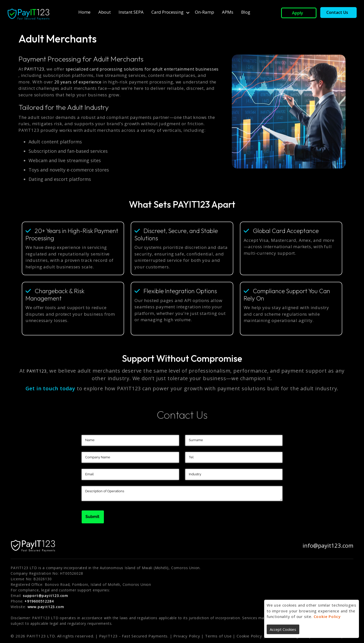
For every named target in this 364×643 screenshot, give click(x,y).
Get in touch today (50, 388)
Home (84, 12)
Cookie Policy (327, 616)
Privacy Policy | (189, 636)
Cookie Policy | (251, 636)
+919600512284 (39, 601)
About (105, 12)
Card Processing (167, 12)
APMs (228, 12)
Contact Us (337, 12)
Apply (298, 13)
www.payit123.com (46, 607)
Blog (246, 12)
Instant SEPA (131, 12)
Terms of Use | (220, 636)
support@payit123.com (45, 596)
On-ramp (204, 12)
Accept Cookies (283, 629)
